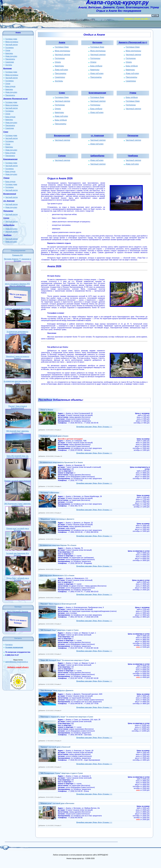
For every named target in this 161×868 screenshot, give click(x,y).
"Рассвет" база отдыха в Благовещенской (17, 407)
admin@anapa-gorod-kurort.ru (17, 662)
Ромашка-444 (18, 255)
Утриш (133, 93)
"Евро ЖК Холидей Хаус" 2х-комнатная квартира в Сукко (17, 457)
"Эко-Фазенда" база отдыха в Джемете (57, 690)
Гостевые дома (11, 39)
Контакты (9, 645)
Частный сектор (11, 45)
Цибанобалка (97, 156)
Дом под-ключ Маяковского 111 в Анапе (57, 575)
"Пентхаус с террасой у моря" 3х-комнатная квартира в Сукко (67, 717)
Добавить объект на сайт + (137, 19)
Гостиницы (10, 47)
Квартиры (9, 53)
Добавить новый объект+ (18, 667)
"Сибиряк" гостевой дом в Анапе (17, 309)
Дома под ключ (11, 242)
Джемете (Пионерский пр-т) (133, 42)
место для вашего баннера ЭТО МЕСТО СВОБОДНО (17, 285)
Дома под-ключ (11, 56)
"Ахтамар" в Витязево (50, 493)
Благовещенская (97, 93)
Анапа (62, 42)
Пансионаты (10, 59)
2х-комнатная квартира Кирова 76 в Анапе (17, 382)
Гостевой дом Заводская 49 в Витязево (18, 554)
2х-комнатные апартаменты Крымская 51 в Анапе (17, 332)
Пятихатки (133, 135)
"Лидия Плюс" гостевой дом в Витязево (17, 579)
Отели (8, 50)
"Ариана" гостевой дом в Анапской (18, 481)
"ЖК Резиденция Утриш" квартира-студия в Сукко (17, 505)
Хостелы (9, 65)
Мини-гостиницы (12, 42)
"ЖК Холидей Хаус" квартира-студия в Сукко (18, 432)
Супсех (62, 156)
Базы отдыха (10, 86)
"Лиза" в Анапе (47, 410)
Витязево (97, 42)
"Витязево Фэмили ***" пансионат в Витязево (17, 260)
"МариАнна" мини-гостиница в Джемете (17, 357)
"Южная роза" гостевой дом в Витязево (17, 529)
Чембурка (133, 156)
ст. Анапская (97, 135)
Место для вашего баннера (18, 611)
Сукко (62, 93)
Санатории (10, 62)
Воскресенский (62, 135)
